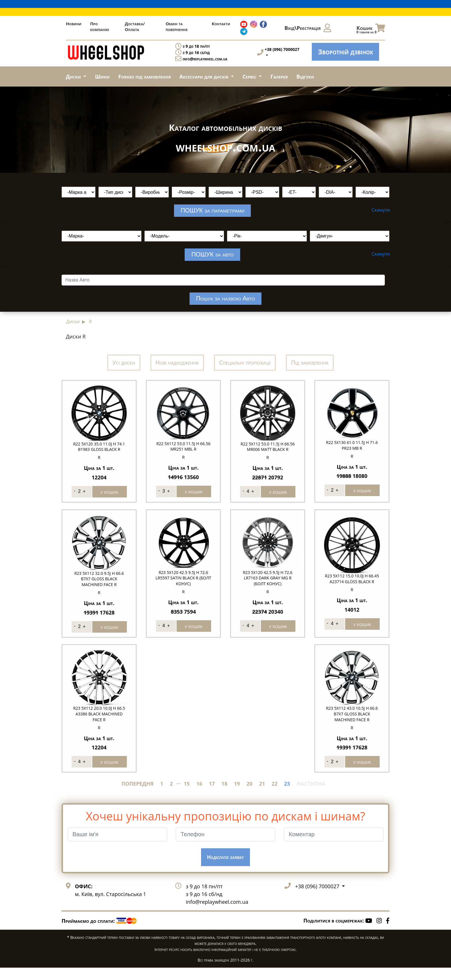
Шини (102, 76)
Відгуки (305, 76)
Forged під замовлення (145, 76)
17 (212, 796)
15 (187, 796)
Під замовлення (310, 369)
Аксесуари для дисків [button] (205, 76)
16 (199, 796)
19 (237, 796)
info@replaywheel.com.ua (205, 59)
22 (275, 796)
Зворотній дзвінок (345, 52)
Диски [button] (74, 76)
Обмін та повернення (177, 26)
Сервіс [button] (250, 76)
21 (262, 796)
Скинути (381, 210)
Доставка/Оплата (135, 26)
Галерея (279, 76)
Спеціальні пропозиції (245, 369)
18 (224, 796)
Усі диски (124, 369)
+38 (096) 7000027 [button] (318, 898)
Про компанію (100, 26)
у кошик (110, 496)
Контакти (221, 24)
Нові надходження (177, 369)
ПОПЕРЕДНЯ (137, 796)
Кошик (371, 29)
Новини (74, 24)
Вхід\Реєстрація (308, 28)
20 (250, 796)
